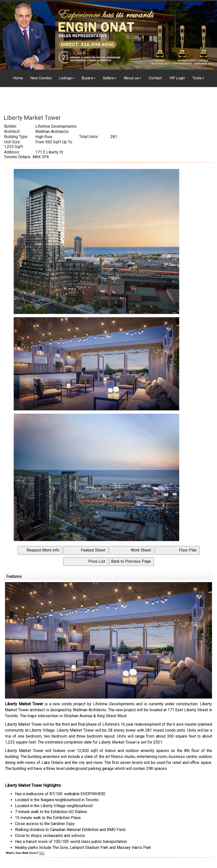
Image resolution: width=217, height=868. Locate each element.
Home (18, 78)
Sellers (108, 78)
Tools (197, 78)
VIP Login (177, 78)
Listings (65, 78)
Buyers (87, 78)
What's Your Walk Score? (25, 853)
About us (131, 78)
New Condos (41, 78)
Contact (155, 78)
